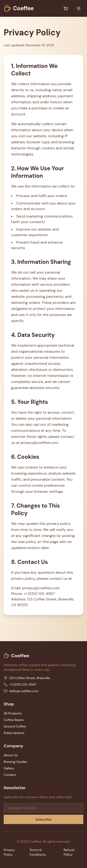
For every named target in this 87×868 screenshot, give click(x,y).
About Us (11, 755)
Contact (10, 775)
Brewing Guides (15, 762)
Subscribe (43, 819)
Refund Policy (69, 852)
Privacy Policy (9, 852)
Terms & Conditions (37, 852)
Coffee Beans (14, 720)
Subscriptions (14, 733)
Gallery (9, 768)
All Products (13, 713)
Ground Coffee (15, 726)
